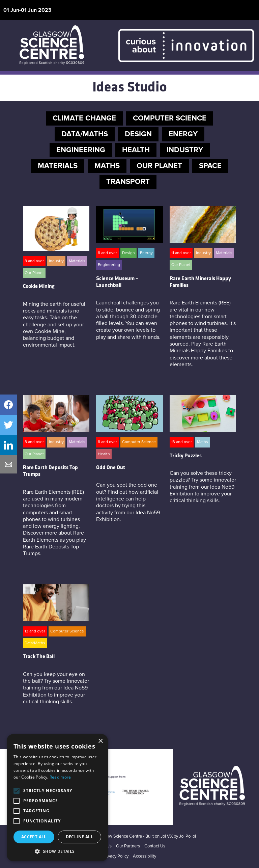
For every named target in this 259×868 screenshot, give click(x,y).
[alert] (57, 798)
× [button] (100, 741)
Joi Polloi (188, 836)
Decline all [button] (79, 837)
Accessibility (145, 856)
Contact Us (155, 846)
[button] (57, 851)
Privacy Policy (116, 856)
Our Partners (128, 846)
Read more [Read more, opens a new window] (60, 777)
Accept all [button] (34, 837)
